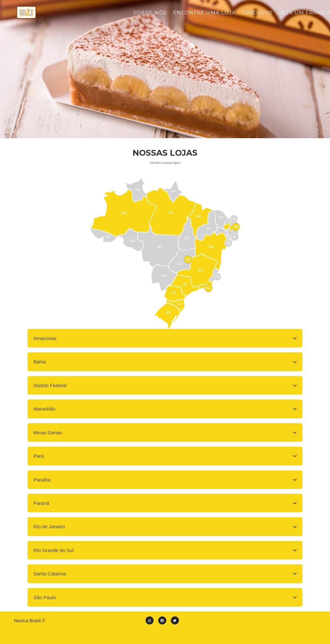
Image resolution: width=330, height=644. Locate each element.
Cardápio (258, 17)
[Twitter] (175, 620)
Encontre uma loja (204, 17)
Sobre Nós (150, 17)
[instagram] (150, 620)
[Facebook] (162, 620)
